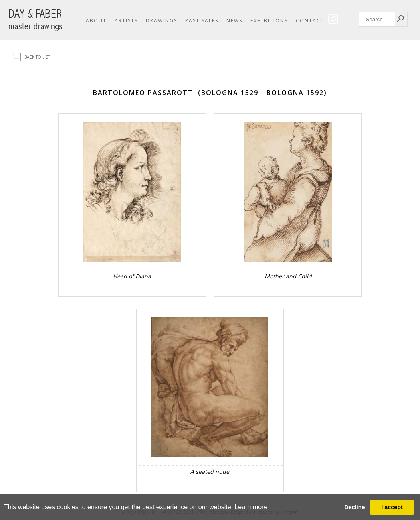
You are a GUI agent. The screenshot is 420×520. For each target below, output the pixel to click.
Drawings (162, 21)
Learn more (251, 507)
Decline (354, 507)
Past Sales (202, 21)
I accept (392, 507)
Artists (126, 21)
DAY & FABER (35, 19)
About (96, 21)
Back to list (37, 57)
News (234, 21)
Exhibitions (269, 21)
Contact (310, 21)
